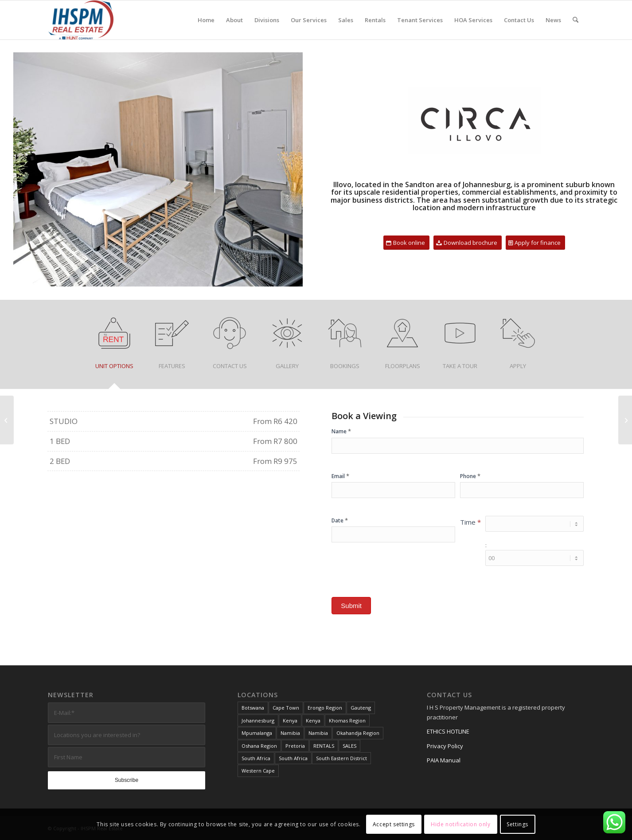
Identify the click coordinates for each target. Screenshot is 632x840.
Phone (470, 476)
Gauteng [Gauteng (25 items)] (361, 708)
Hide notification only (460, 824)
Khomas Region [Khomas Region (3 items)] (347, 720)
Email (340, 476)
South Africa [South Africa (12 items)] (293, 758)
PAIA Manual (444, 760)
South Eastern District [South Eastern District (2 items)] (341, 758)
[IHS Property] (81, 20)
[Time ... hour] (534, 524)
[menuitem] (206, 20)
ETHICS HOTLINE (448, 731)
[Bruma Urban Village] (625, 420)
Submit (351, 606)
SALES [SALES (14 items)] (349, 746)
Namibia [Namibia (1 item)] (318, 733)
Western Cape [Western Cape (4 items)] (258, 771)
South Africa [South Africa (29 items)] (256, 758)
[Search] (575, 20)
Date (340, 520)
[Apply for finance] (535, 243)
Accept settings (394, 824)
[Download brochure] (468, 243)
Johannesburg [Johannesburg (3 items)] (258, 720)
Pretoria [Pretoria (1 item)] (295, 746)
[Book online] (406, 243)
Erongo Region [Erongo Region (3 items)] (325, 708)
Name (341, 431)
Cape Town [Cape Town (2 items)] (286, 708)
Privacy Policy (445, 746)
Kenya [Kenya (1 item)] (290, 720)
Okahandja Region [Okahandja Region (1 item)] (358, 733)
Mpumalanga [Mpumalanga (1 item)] (257, 733)
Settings (517, 824)
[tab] (114, 347)
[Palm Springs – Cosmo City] (7, 420)
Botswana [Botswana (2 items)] (253, 708)
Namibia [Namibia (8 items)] (290, 733)
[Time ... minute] (534, 558)
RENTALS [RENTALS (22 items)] (324, 746)
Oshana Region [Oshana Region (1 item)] (259, 746)
